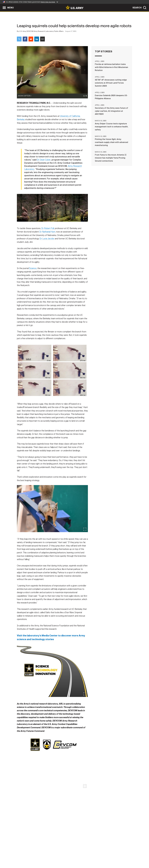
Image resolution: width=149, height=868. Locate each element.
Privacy (47, 858)
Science (33, 277)
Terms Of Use (60, 858)
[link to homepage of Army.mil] (74, 7)
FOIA (89, 858)
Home (24, 858)
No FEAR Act (100, 858)
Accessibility (76, 858)
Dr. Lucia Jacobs (47, 248)
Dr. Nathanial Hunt (47, 241)
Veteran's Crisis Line (118, 858)
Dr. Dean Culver (44, 169)
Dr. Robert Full (48, 237)
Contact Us (35, 858)
